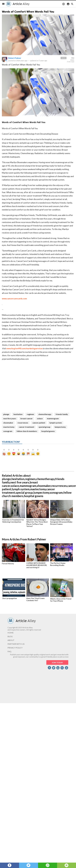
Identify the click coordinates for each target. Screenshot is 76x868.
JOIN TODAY (57, 662)
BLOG (10, 636)
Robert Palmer (15, 58)
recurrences (23, 423)
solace (40, 418)
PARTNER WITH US (16, 644)
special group (44, 427)
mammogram (53, 418)
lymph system (56, 423)
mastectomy (9, 427)
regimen (30, 414)
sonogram (8, 431)
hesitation (18, 414)
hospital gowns (48, 431)
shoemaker (8, 423)
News (64, 58)
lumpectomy (60, 427)
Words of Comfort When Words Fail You (28, 12)
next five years (10, 418)
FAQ (9, 651)
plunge (6, 414)
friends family (62, 414)
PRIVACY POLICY (15, 648)
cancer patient (39, 423)
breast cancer (27, 418)
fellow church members (27, 431)
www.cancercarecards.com (14, 299)
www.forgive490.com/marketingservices (24, 348)
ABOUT (11, 640)
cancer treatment (27, 427)
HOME (11, 633)
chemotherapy (45, 414)
